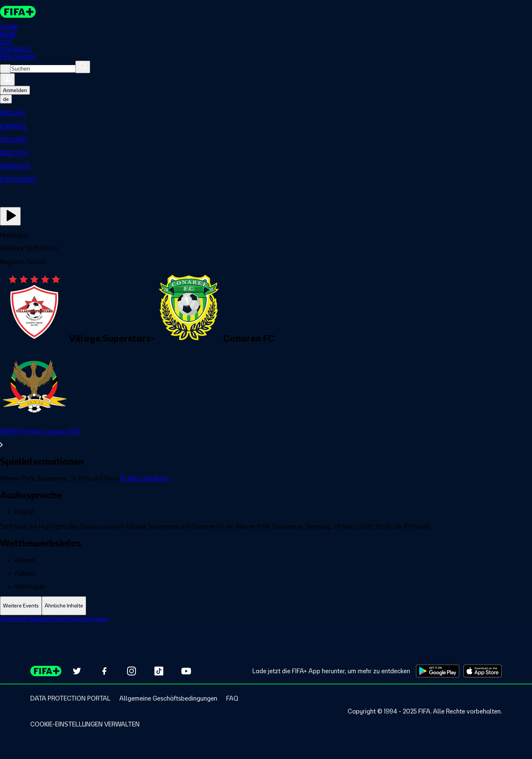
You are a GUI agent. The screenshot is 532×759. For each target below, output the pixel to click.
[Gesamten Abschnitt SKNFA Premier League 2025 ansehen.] (266, 438)
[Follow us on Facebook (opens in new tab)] (104, 671)
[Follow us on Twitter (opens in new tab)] (77, 671)
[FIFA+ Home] (18, 12)
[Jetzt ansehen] (10, 216)
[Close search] (5, 69)
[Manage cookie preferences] (85, 724)
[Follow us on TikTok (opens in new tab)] (159, 671)
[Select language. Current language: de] (6, 99)
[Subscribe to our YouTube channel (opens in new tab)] (186, 671)
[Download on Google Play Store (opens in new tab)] (438, 671)
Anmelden (15, 90)
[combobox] (43, 69)
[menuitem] (266, 113)
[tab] (21, 606)
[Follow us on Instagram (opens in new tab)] (132, 671)
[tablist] (266, 606)
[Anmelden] (7, 79)
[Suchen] (83, 67)
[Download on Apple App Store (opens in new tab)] (482, 671)
